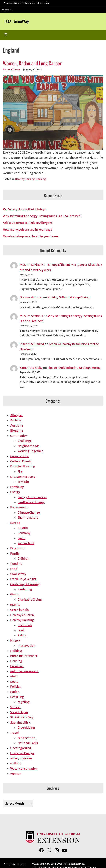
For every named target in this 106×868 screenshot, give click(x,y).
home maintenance (24, 656)
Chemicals (25, 625)
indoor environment (24, 671)
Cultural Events (21, 461)
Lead (21, 630)
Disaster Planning (23, 466)
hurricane (17, 666)
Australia (17, 425)
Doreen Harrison (31, 297)
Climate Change (29, 512)
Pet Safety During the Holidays (24, 209)
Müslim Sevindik (31, 265)
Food (14, 569)
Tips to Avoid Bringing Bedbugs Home (74, 368)
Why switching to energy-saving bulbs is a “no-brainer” (42, 216)
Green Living (26, 728)
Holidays (16, 651)
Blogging (17, 431)
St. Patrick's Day (22, 717)
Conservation (20, 456)
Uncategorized (21, 748)
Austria (23, 528)
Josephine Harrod (32, 344)
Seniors (15, 707)
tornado (23, 482)
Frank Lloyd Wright (23, 579)
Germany (24, 533)
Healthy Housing (25, 179)
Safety (22, 635)
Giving (15, 594)
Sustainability (20, 722)
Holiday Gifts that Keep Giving (68, 297)
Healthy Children (22, 615)
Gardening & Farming (25, 584)
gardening (25, 589)
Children (23, 559)
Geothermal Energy (31, 502)
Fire (20, 471)
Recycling (17, 697)
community (19, 436)
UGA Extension (40, 864)
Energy (15, 492)
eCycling (24, 702)
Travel (15, 733)
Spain (21, 538)
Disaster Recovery (23, 477)
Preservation (26, 646)
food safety (18, 574)
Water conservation (24, 769)
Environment (19, 507)
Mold (14, 676)
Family (15, 553)
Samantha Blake (31, 368)
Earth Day (17, 487)
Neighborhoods (29, 446)
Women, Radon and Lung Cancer (32, 63)
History (15, 640)
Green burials (19, 610)
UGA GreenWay (17, 21)
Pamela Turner (12, 70)
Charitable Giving (30, 600)
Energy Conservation (32, 497)
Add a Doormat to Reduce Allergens (28, 223)
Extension (17, 548)
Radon (15, 692)
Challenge (25, 441)
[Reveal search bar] (7, 10)
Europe (15, 523)
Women (16, 774)
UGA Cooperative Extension (34, 3)
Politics (16, 687)
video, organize (21, 758)
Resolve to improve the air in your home (31, 236)
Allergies (16, 415)
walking (16, 763)
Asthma (16, 420)
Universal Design (22, 753)
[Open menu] (6, 35)
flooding (16, 564)
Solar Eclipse (19, 712)
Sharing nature (28, 518)
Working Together (30, 451)
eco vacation (26, 738)
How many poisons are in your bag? (28, 230)
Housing (41, 179)
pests (14, 681)
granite (15, 605)
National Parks (28, 743)
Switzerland (26, 543)
